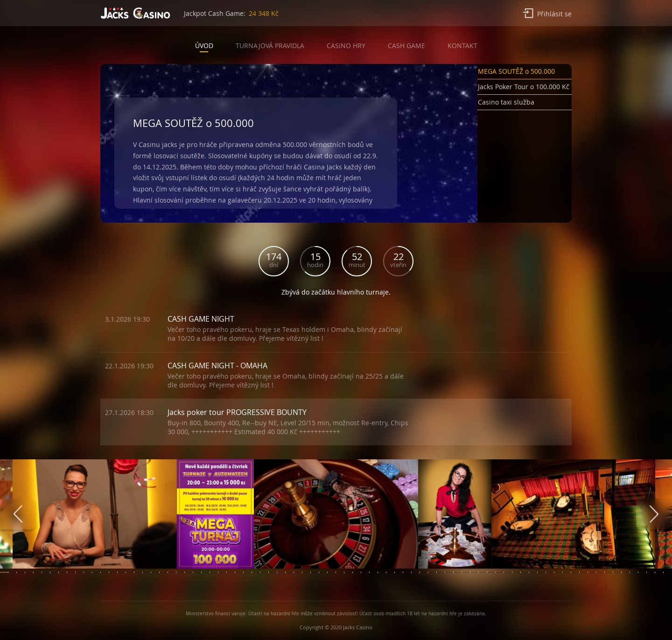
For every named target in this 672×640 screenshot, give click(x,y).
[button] (525, 73)
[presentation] (18, 514)
